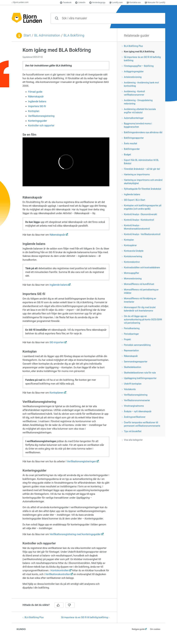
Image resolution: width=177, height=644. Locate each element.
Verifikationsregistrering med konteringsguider (75, 534)
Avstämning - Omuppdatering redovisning (137, 102)
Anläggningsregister (133, 71)
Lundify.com (116, 3)
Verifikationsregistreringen (81, 461)
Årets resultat (129, 143)
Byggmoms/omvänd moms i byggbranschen (137, 125)
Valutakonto (129, 389)
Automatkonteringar (133, 118)
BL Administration (47, 35)
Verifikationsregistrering (41, 116)
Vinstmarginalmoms (133, 406)
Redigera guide (138, 629)
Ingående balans (37, 101)
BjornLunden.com (20, 2)
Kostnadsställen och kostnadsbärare (141, 267)
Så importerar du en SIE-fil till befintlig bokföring (85, 617)
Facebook (66, 3)
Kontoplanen (56, 393)
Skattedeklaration (131, 367)
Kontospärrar (129, 245)
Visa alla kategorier (132, 440)
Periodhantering (131, 328)
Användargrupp (97, 3)
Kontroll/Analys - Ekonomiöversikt (139, 214)
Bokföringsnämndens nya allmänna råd (142, 132)
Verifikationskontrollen (58, 574)
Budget (126, 155)
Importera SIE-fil (37, 106)
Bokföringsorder (131, 149)
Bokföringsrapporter (133, 138)
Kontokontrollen (60, 570)
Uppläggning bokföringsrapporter (139, 378)
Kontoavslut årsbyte (133, 251)
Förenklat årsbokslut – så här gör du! (141, 169)
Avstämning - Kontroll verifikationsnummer (133, 93)
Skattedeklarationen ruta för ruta (139, 373)
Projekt (126, 339)
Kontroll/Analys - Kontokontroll (138, 220)
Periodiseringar (130, 334)
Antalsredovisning (132, 77)
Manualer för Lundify (155, 3)
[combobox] (108, 18)
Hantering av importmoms (136, 174)
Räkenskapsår (36, 97)
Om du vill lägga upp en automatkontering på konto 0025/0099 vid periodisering (142, 320)
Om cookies (155, 629)
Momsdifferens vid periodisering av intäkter (140, 291)
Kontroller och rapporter (41, 125)
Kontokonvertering (132, 256)
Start (27, 35)
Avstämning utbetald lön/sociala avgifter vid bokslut (139, 111)
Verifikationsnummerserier (136, 400)
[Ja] (59, 605)
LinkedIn (80, 3)
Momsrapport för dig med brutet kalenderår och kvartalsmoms (139, 309)
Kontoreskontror (131, 262)
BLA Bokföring (74, 35)
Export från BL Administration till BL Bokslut (140, 162)
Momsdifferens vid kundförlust (138, 284)
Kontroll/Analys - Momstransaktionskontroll (136, 227)
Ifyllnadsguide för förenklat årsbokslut (141, 189)
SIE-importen (57, 342)
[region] (64, 322)
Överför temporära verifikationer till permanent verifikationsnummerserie (141, 424)
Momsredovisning (132, 279)
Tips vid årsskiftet (132, 431)
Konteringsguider (38, 121)
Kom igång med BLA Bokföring (138, 52)
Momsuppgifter (130, 273)
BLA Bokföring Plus (33, 617)
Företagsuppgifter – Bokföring (138, 66)
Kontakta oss (134, 3)
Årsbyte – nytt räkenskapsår (137, 411)
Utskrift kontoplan (132, 384)
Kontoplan (34, 111)
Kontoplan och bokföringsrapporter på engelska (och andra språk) (141, 207)
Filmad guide (35, 92)
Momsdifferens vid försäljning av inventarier (139, 300)
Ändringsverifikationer (134, 417)
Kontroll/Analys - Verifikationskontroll (141, 234)
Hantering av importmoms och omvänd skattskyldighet (142, 182)
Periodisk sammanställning (136, 345)
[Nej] (70, 605)
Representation (130, 351)
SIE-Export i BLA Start (133, 200)
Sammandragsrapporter (135, 362)
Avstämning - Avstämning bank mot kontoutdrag (140, 84)
